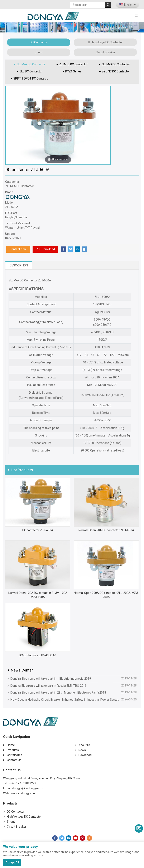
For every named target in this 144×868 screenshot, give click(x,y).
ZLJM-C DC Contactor (73, 64)
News (82, 750)
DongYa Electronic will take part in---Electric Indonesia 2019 (51, 679)
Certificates (15, 755)
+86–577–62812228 (23, 783)
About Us (85, 745)
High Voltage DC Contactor (105, 42)
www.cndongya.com (24, 793)
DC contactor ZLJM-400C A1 (38, 655)
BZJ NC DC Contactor (116, 71)
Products (13, 750)
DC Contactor (39, 42)
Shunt (39, 52)
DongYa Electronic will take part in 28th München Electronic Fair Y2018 (58, 693)
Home (11, 745)
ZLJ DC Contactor (31, 71)
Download (85, 755)
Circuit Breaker (105, 52)
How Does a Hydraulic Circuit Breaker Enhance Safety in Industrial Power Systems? (65, 700)
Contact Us (14, 760)
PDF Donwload (45, 249)
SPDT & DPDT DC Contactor (32, 78)
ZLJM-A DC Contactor (31, 64)
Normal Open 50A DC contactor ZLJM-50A (106, 530)
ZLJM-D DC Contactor (116, 64)
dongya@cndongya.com (28, 788)
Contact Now (18, 249)
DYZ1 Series (73, 71)
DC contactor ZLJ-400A (38, 530)
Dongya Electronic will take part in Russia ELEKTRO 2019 (49, 686)
